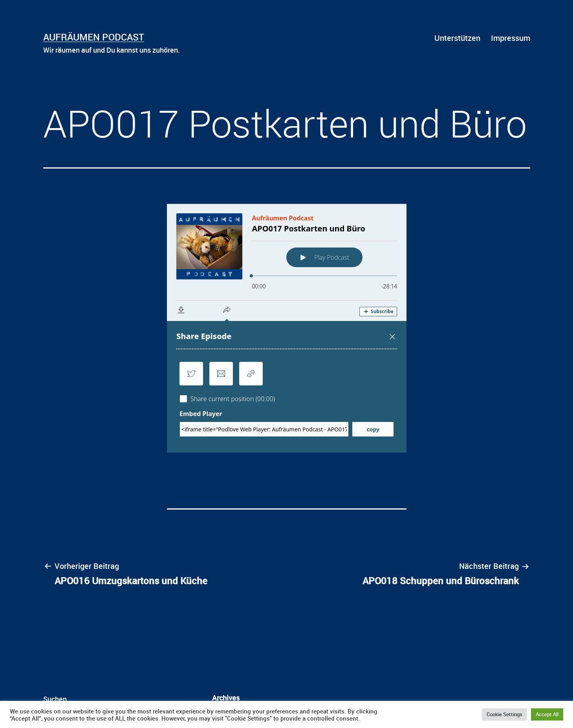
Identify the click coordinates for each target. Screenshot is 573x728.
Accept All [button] (547, 714)
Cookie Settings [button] (504, 714)
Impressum (511, 38)
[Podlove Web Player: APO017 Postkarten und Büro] (287, 328)
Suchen (55, 699)
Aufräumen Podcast (94, 37)
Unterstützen (457, 38)
